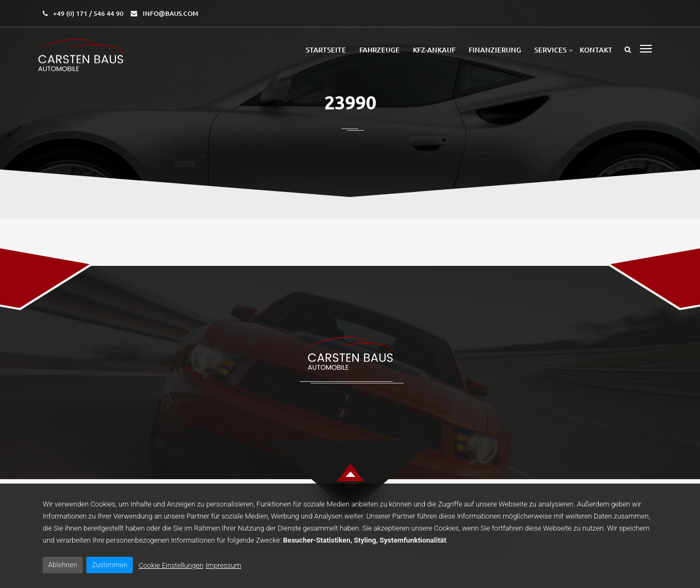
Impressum (223, 565)
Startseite (326, 50)
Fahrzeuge (380, 50)
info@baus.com (171, 13)
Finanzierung (495, 50)
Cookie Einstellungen (171, 565)
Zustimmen (110, 565)
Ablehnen (63, 565)
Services (550, 50)
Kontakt (596, 50)
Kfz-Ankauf (434, 50)
